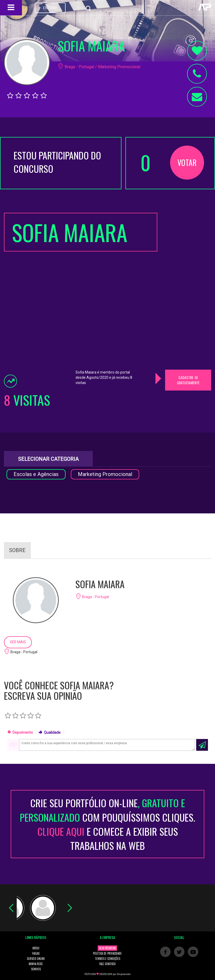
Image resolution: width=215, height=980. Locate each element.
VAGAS (36, 953)
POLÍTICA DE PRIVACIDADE (107, 953)
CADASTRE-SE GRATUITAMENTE (188, 380)
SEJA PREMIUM (107, 948)
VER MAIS (18, 642)
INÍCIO (36, 948)
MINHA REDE (36, 964)
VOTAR (187, 162)
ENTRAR (50, 8)
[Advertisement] (188, 291)
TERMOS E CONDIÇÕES (107, 959)
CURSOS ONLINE (36, 959)
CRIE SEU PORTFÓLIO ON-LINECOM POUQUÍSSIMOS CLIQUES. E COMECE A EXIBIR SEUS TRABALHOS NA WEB (107, 824)
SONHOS (36, 969)
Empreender (124, 974)
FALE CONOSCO (107, 964)
